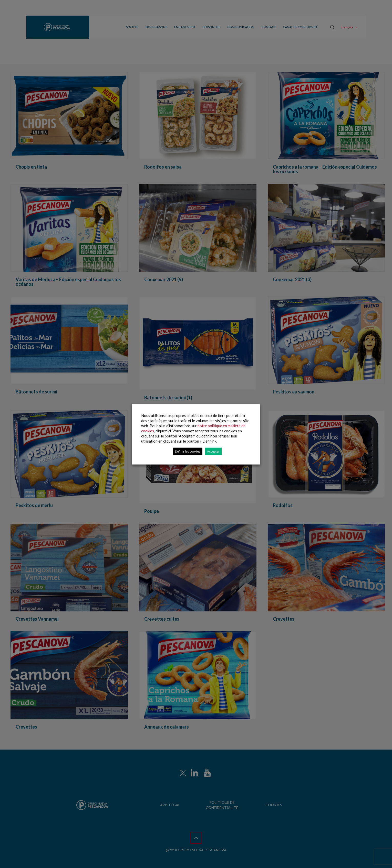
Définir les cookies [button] (188, 451)
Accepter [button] (213, 451)
